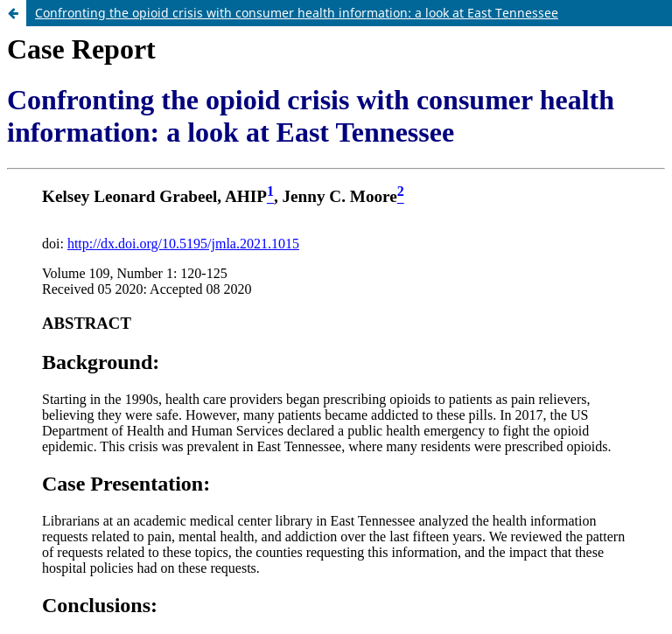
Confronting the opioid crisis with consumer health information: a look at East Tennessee (297, 13)
